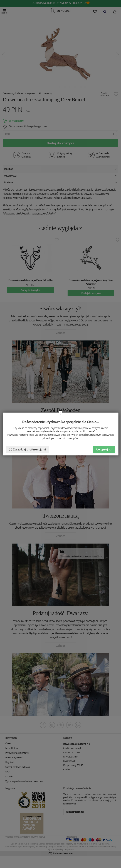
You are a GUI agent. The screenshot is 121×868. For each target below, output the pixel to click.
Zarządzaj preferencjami (27, 449)
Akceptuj (104, 449)
